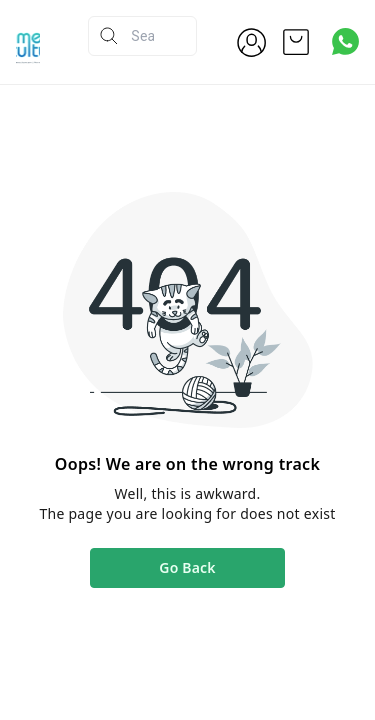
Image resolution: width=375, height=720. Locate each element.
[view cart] (296, 42)
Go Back (187, 567)
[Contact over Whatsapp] (345, 41)
